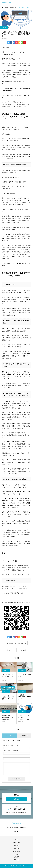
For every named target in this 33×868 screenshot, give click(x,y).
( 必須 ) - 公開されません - (12, 751)
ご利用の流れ (17, 848)
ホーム (17, 840)
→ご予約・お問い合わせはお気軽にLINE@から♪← (16, 602)
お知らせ (17, 845)
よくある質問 (17, 851)
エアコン (4, 27)
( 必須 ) (11, 745)
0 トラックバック (24, 736)
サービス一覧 (17, 843)
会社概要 (17, 857)
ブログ (17, 854)
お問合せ (17, 799)
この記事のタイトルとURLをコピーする (16, 643)
